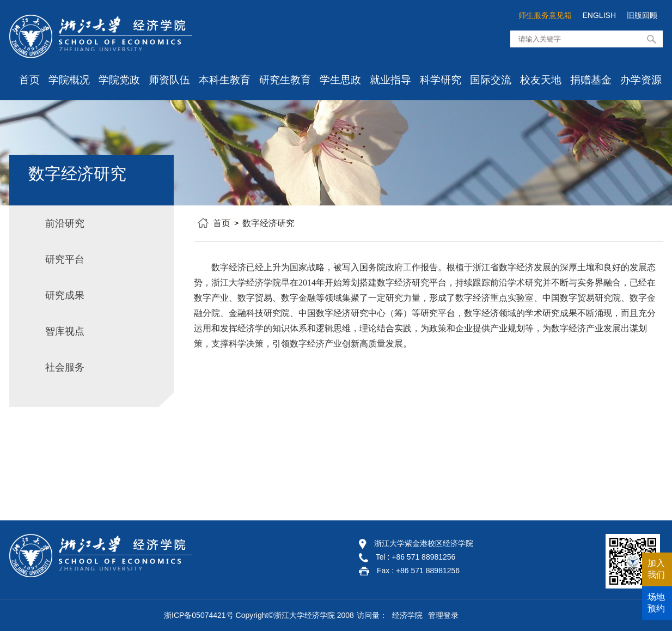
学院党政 (119, 80)
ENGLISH (599, 15)
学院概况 (69, 80)
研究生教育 (285, 80)
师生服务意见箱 (545, 15)
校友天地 (541, 80)
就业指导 (390, 80)
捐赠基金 (591, 80)
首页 (29, 80)
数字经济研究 (268, 223)
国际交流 (491, 80)
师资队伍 (169, 80)
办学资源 (641, 80)
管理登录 (443, 615)
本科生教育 (225, 80)
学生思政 (340, 80)
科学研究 (441, 80)
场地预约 (656, 603)
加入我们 (656, 569)
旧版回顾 (642, 15)
